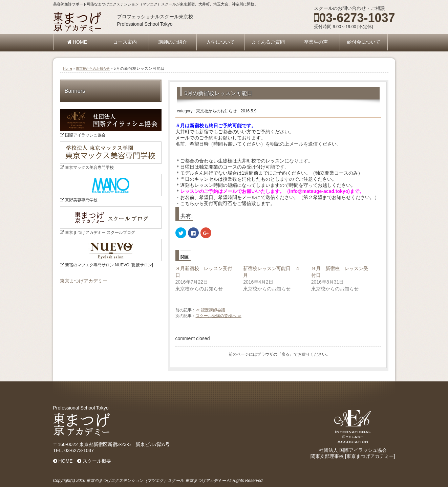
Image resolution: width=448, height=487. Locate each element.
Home (68, 69)
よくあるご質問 (268, 42)
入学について (220, 42)
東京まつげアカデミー (84, 281)
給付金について (364, 42)
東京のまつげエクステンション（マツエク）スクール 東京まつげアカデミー (156, 481)
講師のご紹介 (173, 42)
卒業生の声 (316, 42)
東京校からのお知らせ (93, 69)
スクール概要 (94, 461)
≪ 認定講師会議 (210, 310)
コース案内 (125, 42)
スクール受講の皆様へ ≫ (219, 316)
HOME (77, 42)
